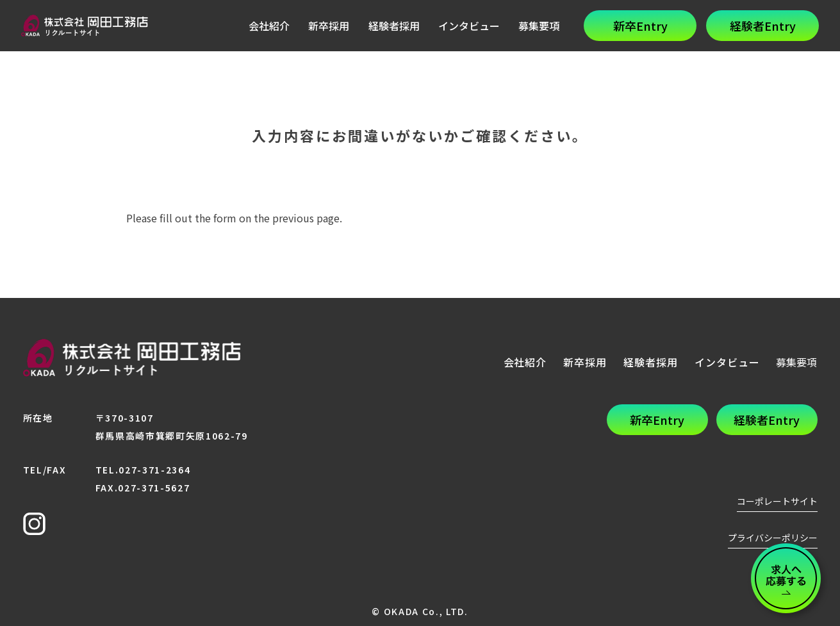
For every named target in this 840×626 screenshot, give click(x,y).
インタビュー (469, 26)
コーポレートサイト (777, 501)
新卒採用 (329, 26)
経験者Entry (763, 26)
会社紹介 (269, 26)
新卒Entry (640, 26)
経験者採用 (394, 26)
